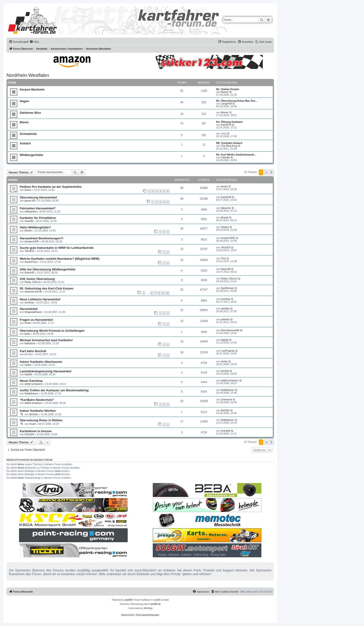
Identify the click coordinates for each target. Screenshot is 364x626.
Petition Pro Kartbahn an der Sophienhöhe (51, 187)
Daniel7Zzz (31, 262)
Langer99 (226, 104)
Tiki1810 (29, 251)
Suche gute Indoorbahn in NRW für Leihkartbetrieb (57, 248)
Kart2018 (226, 125)
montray (29, 302)
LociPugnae (228, 351)
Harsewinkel (29, 309)
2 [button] (266, 172)
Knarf (28, 323)
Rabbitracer (31, 393)
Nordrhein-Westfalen (28, 75)
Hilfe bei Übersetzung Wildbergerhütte (47, 269)
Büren (24, 122)
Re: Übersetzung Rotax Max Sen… (237, 101)
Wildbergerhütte (31, 155)
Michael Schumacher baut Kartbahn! (46, 340)
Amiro (28, 190)
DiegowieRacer (33, 312)
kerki (27, 334)
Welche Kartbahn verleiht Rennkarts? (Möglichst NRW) (60, 259)
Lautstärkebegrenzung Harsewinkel (45, 371)
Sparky (225, 227)
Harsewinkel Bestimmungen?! (42, 238)
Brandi (225, 217)
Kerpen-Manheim (32, 89)
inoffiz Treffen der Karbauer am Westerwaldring (54, 390)
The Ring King (229, 146)
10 (167, 293)
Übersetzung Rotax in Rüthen (41, 420)
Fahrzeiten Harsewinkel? (38, 208)
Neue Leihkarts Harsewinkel (40, 299)
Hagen (24, 101)
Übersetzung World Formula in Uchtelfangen (52, 331)
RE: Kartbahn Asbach (229, 143)
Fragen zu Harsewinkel (36, 320)
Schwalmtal (28, 134)
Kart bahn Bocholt (33, 351)
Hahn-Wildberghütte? (35, 227)
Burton (28, 230)
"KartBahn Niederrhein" (37, 400)
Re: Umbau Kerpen (228, 89)
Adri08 (28, 374)
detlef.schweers (33, 384)
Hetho (28, 365)
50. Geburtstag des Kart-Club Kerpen (47, 288)
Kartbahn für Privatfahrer (38, 218)
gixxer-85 (30, 201)
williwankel (31, 211)
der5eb (225, 371)
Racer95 (29, 272)
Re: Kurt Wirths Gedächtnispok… (236, 155)
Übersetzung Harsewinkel (38, 197)
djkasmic (226, 208)
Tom (223, 258)
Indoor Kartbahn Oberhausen (41, 362)
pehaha (225, 308)
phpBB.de (156, 604)
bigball (225, 340)
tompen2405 (32, 241)
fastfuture (30, 343)
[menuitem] (34, 42)
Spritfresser (227, 288)
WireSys (148, 608)
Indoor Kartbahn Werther (38, 411)
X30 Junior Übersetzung (37, 279)
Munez (225, 92)
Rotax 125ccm (33, 282)
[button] (272, 172)
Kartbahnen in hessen (36, 431)
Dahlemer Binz (30, 113)
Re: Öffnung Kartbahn (229, 122)
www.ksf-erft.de (33, 292)
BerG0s (34, 414)
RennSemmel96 (230, 330)
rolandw (226, 157)
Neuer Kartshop (31, 381)
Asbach (25, 143)
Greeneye (227, 399)
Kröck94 (29, 434)
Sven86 (29, 221)
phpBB (128, 600)
